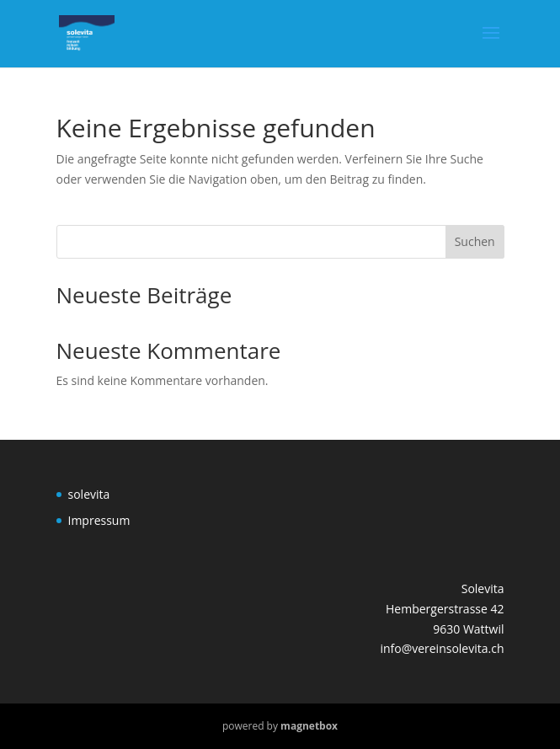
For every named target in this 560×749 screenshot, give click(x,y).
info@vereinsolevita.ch (442, 648)
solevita (89, 494)
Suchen (475, 241)
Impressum (99, 520)
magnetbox (309, 726)
